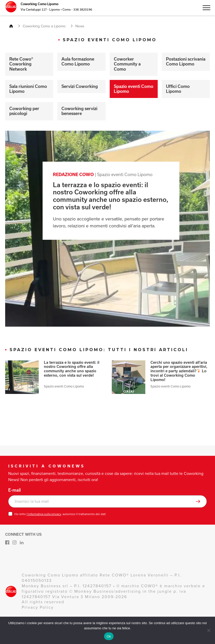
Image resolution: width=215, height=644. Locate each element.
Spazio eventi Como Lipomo (134, 89)
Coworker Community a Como (127, 64)
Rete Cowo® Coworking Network (21, 64)
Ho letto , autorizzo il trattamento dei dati (60, 514)
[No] (209, 630)
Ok (109, 636)
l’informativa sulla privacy (44, 514)
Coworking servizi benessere (79, 111)
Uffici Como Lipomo (178, 89)
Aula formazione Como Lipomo (78, 61)
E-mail (14, 490)
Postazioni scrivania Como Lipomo (186, 61)
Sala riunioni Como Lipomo (28, 89)
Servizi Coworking (80, 86)
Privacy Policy (38, 607)
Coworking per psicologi (24, 111)
